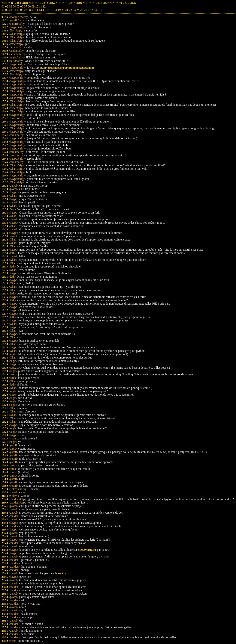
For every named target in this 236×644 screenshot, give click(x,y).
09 (33, 10)
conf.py (62, 573)
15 (48, 10)
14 (44, 10)
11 (37, 10)
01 (3, 10)
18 (55, 10)
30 (97, 10)
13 (40, 10)
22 (70, 10)
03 (11, 10)
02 (7, 10)
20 (63, 10)
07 (26, 10)
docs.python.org (87, 550)
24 (78, 10)
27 (89, 10)
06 (22, 10)
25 (82, 10)
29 (93, 10)
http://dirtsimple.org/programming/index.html (67, 68)
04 (14, 10)
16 (52, 10)
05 (18, 10)
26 (85, 10)
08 (29, 10)
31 (100, 10)
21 (67, 10)
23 (74, 10)
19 (59, 10)
